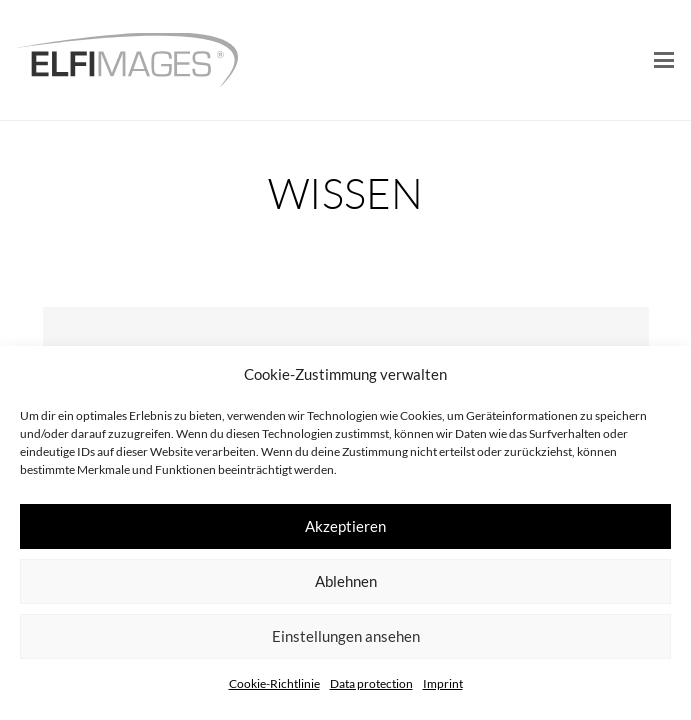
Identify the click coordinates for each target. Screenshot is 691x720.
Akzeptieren (345, 526)
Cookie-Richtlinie (274, 683)
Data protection (371, 683)
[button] (663, 60)
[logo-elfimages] (127, 60)
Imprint (443, 683)
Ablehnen (346, 581)
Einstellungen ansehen (346, 636)
